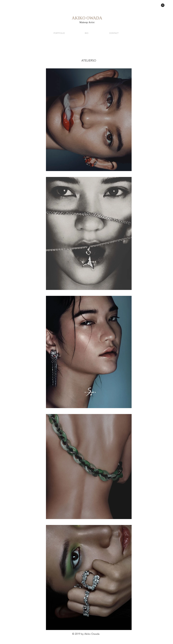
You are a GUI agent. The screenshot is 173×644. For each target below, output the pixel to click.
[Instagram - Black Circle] (163, 5)
